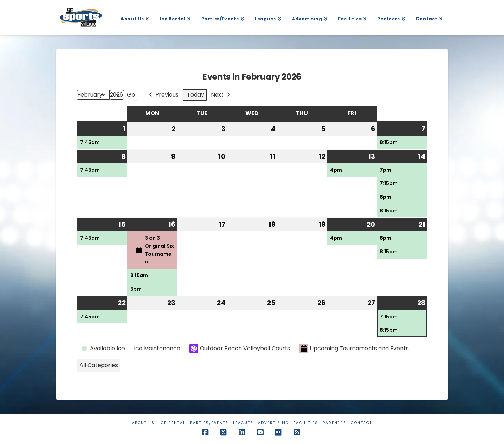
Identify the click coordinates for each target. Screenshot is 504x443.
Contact (362, 423)
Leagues (243, 423)
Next (221, 95)
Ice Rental (172, 423)
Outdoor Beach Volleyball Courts (240, 349)
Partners (335, 423)
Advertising (274, 423)
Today (195, 95)
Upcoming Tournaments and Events (354, 349)
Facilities (306, 423)
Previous (163, 95)
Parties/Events (209, 423)
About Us (143, 423)
